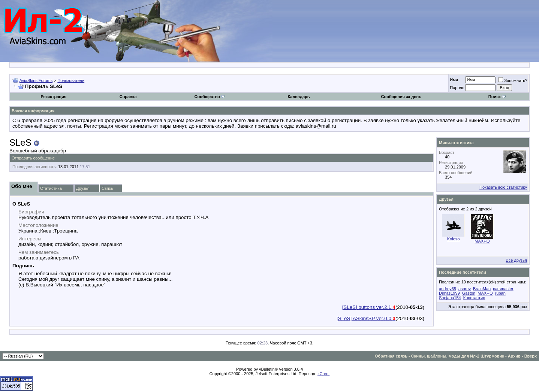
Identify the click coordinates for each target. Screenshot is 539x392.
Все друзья (516, 260)
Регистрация (53, 97)
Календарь (299, 97)
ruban (500, 293)
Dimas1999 (449, 293)
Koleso (454, 239)
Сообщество (210, 97)
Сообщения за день (401, 97)
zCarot (323, 374)
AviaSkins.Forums (36, 80)
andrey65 (448, 289)
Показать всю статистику (503, 187)
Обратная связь (391, 356)
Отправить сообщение (33, 158)
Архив (514, 356)
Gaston (469, 293)
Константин (474, 298)
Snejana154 (450, 298)
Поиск (497, 97)
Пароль (457, 88)
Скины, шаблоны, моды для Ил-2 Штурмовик (458, 356)
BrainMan (482, 289)
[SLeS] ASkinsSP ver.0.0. (366, 318)
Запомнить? (513, 80)
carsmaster (503, 289)
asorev (465, 289)
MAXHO (482, 241)
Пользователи (71, 80)
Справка (128, 97)
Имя (454, 80)
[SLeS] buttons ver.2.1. (369, 307)
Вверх (531, 356)
